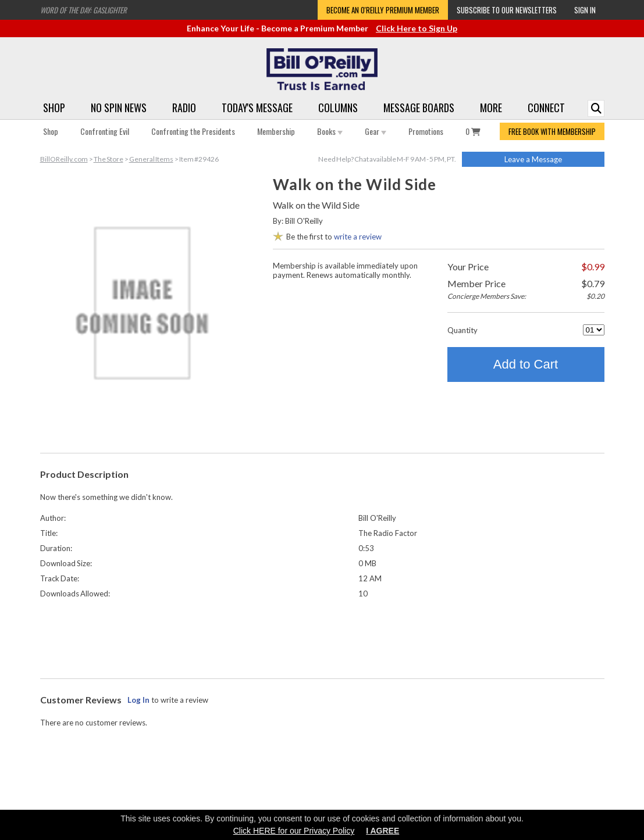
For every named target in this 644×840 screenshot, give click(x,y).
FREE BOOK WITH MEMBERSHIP (552, 131)
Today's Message (257, 108)
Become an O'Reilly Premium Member (383, 10)
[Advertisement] (322, 636)
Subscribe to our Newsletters (507, 10)
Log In (138, 700)
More (491, 108)
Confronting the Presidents (193, 131)
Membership (276, 131)
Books (330, 131)
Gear (376, 131)
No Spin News (119, 108)
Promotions (426, 131)
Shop (54, 108)
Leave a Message (533, 159)
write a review (358, 237)
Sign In (585, 10)
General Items (151, 159)
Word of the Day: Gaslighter (83, 10)
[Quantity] (594, 330)
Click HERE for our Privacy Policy (294, 831)
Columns (338, 108)
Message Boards (419, 108)
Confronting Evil (105, 131)
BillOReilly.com (64, 159)
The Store (108, 159)
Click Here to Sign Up (417, 28)
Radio (184, 108)
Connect (546, 108)
